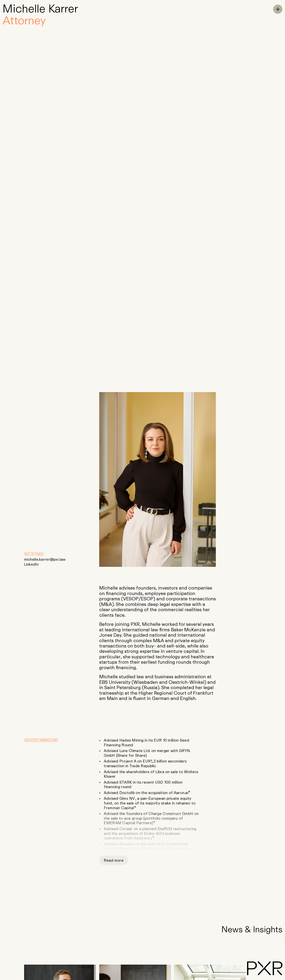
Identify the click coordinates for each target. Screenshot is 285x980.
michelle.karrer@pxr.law (45, 559)
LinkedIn (31, 564)
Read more (114, 860)
